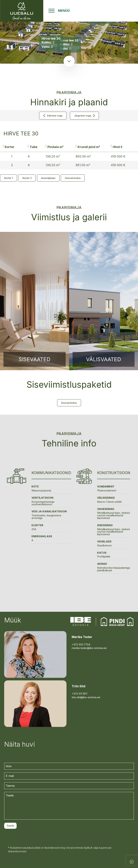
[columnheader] (12, 147)
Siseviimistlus (73, 178)
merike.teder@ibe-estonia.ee (89, 648)
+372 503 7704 (81, 645)
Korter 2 (27, 178)
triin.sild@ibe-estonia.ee (86, 697)
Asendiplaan (48, 178)
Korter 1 (9, 178)
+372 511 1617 (80, 694)
